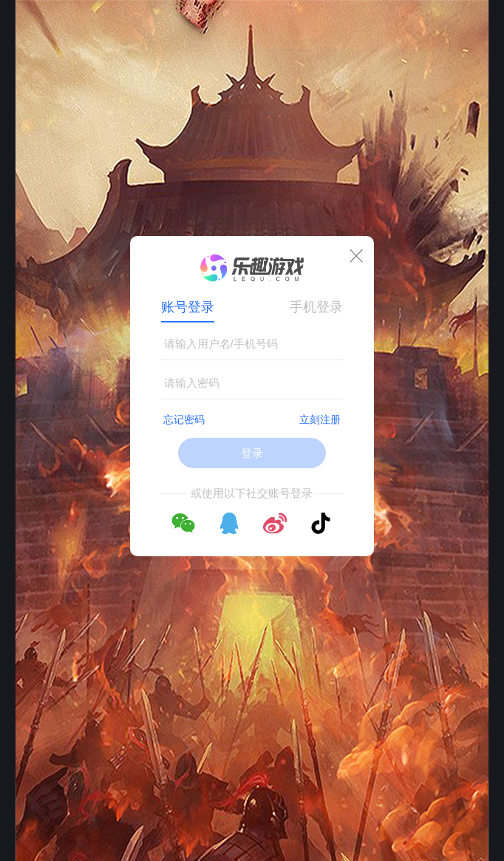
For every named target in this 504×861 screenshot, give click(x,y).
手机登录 (316, 307)
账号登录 (188, 307)
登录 (252, 453)
